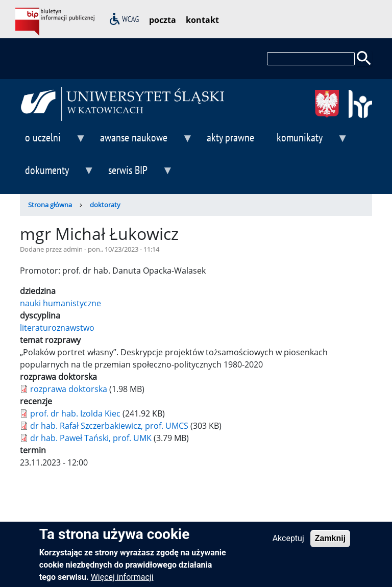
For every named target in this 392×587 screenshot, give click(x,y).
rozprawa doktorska (69, 389)
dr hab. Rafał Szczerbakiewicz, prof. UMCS (109, 426)
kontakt (202, 20)
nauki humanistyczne (60, 303)
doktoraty (105, 205)
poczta (163, 20)
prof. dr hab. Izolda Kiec (75, 413)
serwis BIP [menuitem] (138, 174)
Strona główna (50, 205)
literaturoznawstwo (57, 328)
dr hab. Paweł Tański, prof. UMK (91, 438)
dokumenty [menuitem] (57, 174)
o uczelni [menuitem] (53, 142)
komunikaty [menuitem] (310, 142)
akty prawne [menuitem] (230, 137)
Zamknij (330, 543)
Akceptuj (288, 543)
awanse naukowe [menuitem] (144, 142)
